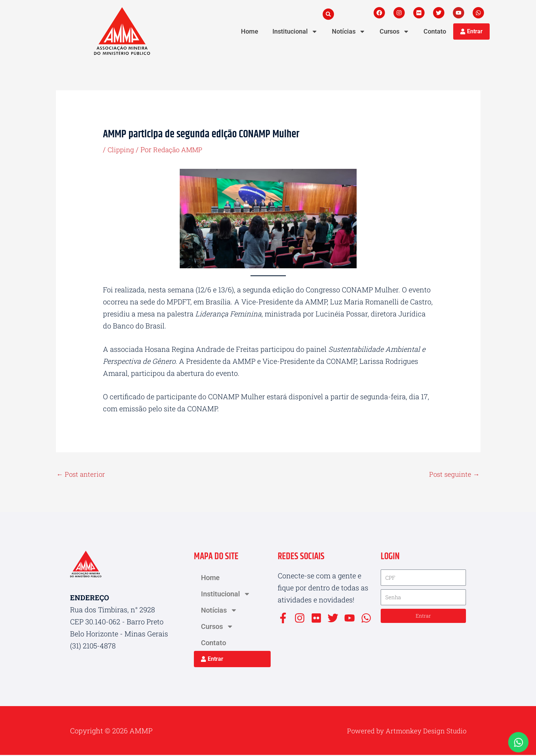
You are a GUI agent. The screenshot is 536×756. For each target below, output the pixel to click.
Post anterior (82, 475)
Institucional (295, 31)
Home (250, 31)
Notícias (349, 31)
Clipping (122, 149)
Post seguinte (453, 475)
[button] (328, 14)
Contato (435, 31)
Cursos (394, 31)
